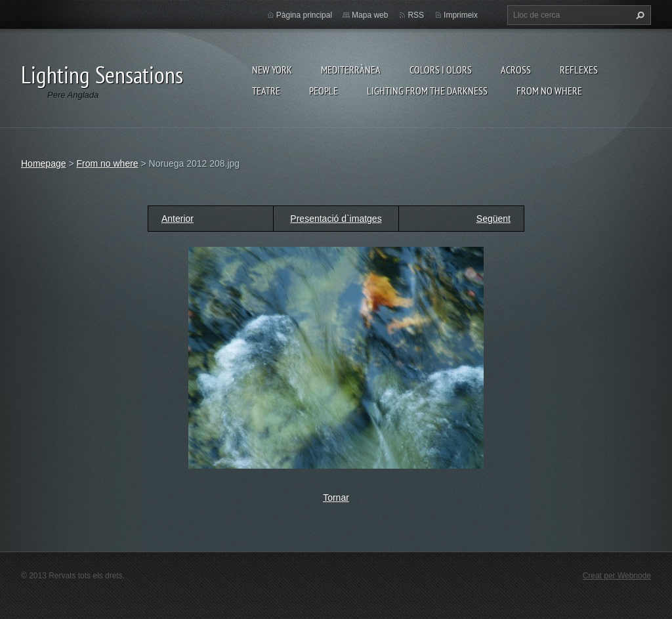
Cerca (639, 15)
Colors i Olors (441, 70)
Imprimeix (461, 15)
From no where (549, 91)
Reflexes (579, 70)
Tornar (336, 498)
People (324, 91)
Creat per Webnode (617, 576)
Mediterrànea (351, 70)
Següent (493, 219)
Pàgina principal (304, 15)
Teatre (266, 91)
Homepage (44, 163)
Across (516, 70)
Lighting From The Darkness (427, 91)
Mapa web (370, 15)
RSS (416, 15)
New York (272, 70)
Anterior (178, 219)
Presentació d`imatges (336, 219)
